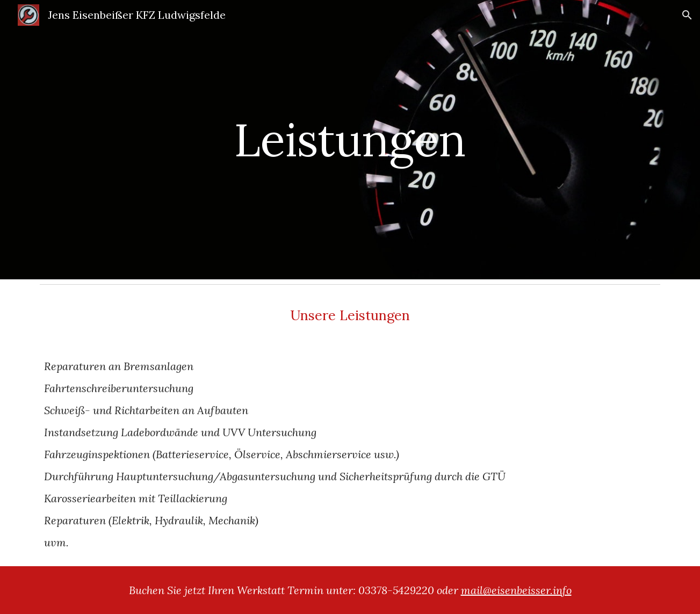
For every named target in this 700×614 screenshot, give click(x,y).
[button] (687, 15)
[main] (350, 139)
